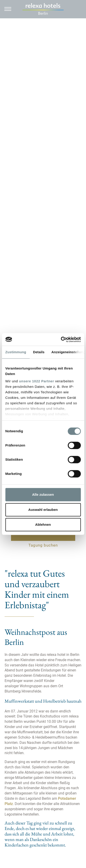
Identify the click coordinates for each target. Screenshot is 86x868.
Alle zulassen (43, 494)
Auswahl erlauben (43, 510)
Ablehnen (43, 524)
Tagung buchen (43, 545)
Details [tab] (39, 352)
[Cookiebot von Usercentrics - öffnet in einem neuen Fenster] (61, 340)
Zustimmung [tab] (16, 352)
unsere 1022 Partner (37, 381)
